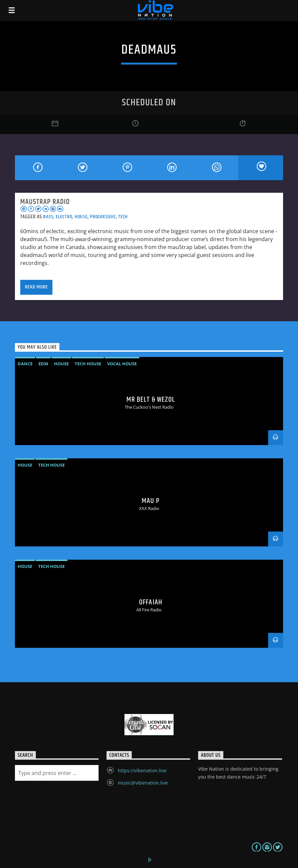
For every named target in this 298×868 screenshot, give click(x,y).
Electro (64, 217)
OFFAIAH (151, 602)
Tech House (88, 364)
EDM (43, 364)
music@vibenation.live (143, 783)
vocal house (122, 364)
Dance (25, 364)
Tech (123, 217)
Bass (48, 217)
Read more (36, 287)
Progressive (103, 217)
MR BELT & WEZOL (151, 400)
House (81, 217)
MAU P (151, 501)
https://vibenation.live (142, 770)
